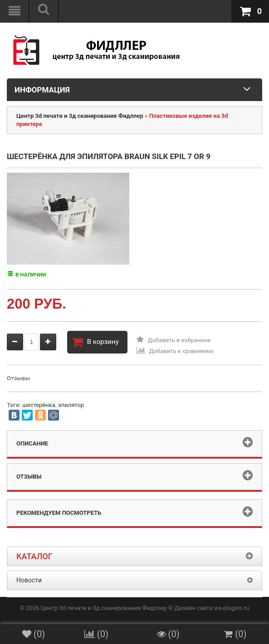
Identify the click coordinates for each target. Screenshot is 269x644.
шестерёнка (39, 405)
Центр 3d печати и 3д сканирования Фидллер (80, 116)
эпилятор (71, 405)
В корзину (95, 342)
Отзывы (18, 378)
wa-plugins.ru (232, 608)
